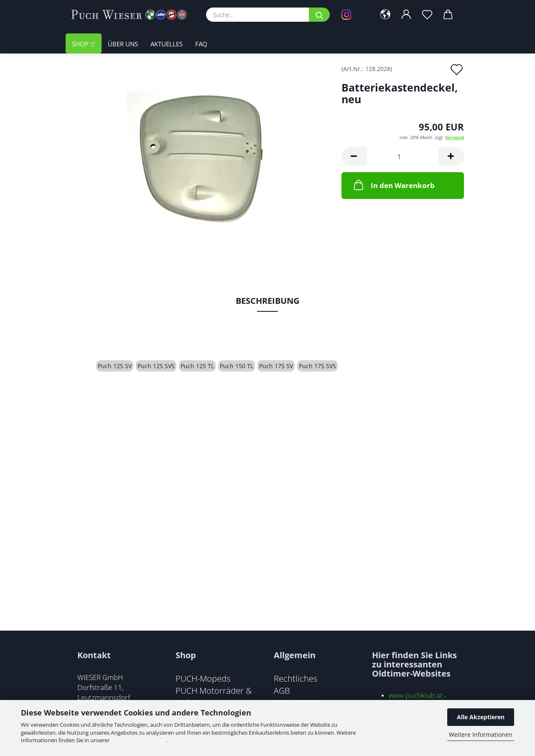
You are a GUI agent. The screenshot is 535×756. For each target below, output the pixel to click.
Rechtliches (296, 678)
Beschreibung (267, 301)
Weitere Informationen (481, 734)
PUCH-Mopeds (203, 678)
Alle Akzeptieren (481, 717)
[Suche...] (319, 15)
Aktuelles (167, 44)
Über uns (123, 44)
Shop (81, 44)
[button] (385, 15)
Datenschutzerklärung (138, 740)
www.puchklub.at (416, 695)
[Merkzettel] (427, 15)
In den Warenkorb (393, 185)
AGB (282, 690)
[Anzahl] (403, 157)
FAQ (201, 44)
